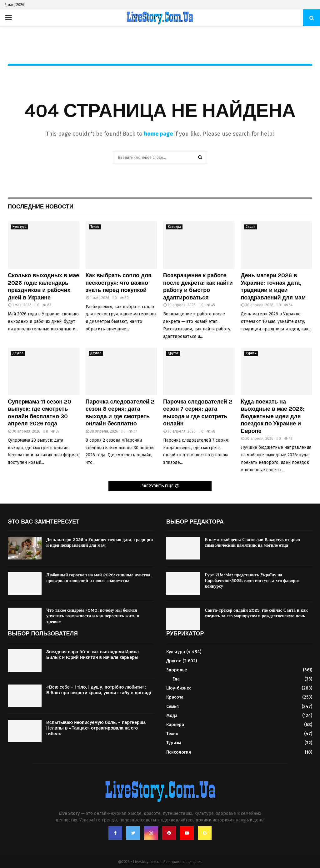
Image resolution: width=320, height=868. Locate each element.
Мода (172, 716)
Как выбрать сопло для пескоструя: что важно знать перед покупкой (119, 283)
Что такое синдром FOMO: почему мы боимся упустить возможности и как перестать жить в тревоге (93, 616)
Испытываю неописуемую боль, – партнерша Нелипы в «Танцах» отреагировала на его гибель (96, 728)
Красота (175, 697)
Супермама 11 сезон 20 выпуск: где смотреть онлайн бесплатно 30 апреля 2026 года (40, 413)
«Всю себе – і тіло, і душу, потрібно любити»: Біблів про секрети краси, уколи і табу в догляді (99, 690)
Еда (176, 679)
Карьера (174, 227)
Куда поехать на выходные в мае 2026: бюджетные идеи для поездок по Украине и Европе (273, 416)
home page (158, 134)
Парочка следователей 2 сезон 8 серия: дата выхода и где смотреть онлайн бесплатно (120, 413)
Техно (95, 227)
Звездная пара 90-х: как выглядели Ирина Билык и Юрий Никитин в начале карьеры (92, 655)
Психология (179, 752)
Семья (250, 227)
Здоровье (177, 670)
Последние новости (41, 207)
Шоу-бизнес (179, 688)
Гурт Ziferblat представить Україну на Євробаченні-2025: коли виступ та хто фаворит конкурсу (252, 581)
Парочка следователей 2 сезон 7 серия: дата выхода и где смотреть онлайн (198, 413)
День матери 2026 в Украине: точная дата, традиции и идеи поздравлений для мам (273, 286)
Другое (18, 353)
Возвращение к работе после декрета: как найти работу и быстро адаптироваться (198, 286)
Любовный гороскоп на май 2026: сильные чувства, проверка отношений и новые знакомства (99, 578)
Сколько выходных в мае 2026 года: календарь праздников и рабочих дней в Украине (43, 286)
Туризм (251, 353)
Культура (20, 227)
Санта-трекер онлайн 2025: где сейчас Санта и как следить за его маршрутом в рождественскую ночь (256, 613)
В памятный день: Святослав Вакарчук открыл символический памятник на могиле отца (252, 542)
